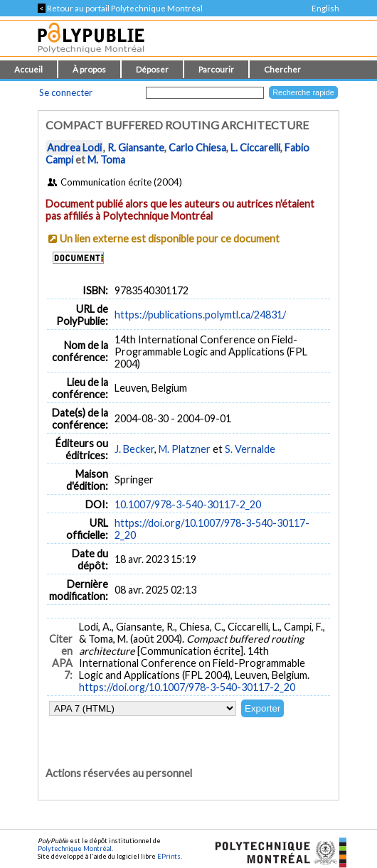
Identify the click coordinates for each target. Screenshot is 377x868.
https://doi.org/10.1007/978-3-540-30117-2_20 (187, 687)
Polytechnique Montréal (75, 848)
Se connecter (66, 92)
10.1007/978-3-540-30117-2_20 (188, 504)
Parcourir (216, 69)
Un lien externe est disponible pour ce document (170, 239)
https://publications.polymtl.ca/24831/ (200, 315)
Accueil (28, 69)
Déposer (152, 69)
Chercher (282, 69)
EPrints (169, 856)
